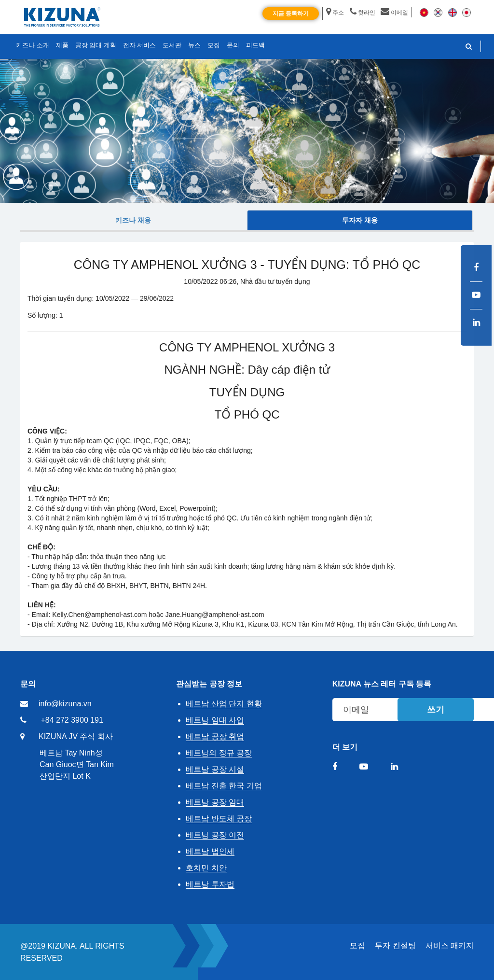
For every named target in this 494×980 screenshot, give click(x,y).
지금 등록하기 (291, 14)
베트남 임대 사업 (215, 720)
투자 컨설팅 (395, 945)
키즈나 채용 (133, 220)
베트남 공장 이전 (215, 835)
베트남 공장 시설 (215, 769)
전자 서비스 (140, 45)
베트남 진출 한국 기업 (224, 786)
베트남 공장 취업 (215, 736)
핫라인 (363, 13)
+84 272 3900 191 (72, 720)
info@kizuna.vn (65, 704)
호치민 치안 (206, 868)
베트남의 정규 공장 (219, 753)
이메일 (394, 13)
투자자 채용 (360, 220)
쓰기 (436, 710)
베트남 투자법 (210, 884)
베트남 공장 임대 (215, 802)
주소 (335, 13)
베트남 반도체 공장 (219, 819)
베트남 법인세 (210, 851)
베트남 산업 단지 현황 (224, 704)
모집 (357, 945)
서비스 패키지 (450, 945)
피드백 (255, 45)
